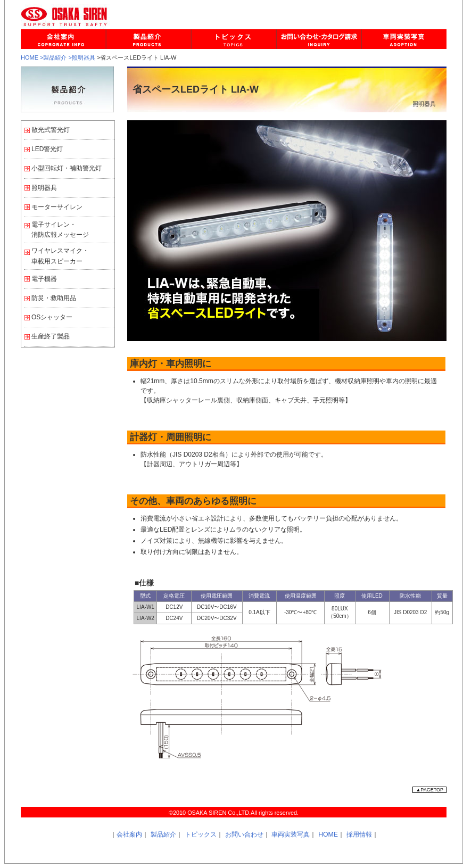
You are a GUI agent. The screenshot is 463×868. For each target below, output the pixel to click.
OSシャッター (52, 317)
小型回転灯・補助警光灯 (67, 168)
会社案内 (129, 834)
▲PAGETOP (429, 790)
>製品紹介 (53, 57)
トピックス (201, 834)
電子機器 (44, 279)
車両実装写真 (291, 834)
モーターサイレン (57, 207)
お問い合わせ (244, 834)
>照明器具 (82, 57)
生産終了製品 (51, 336)
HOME (30, 57)
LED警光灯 (47, 149)
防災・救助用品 (54, 298)
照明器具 (44, 188)
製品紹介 (163, 834)
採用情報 (359, 834)
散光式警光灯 (51, 130)
